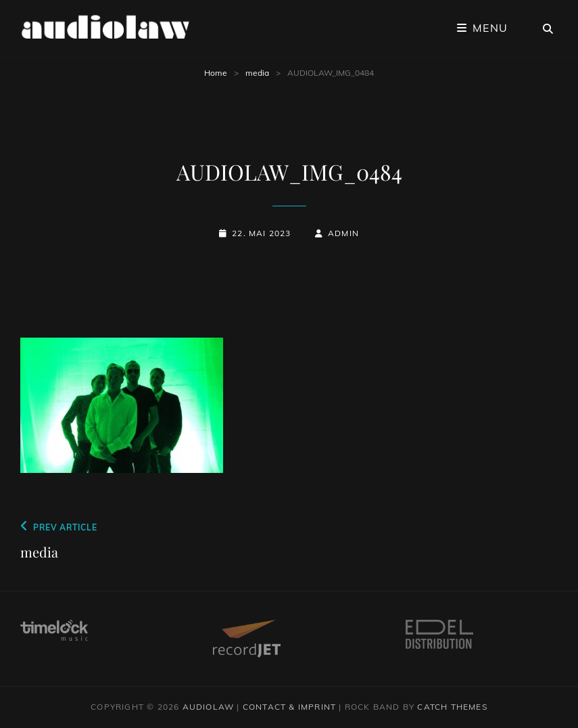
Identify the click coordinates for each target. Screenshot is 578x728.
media (257, 73)
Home (216, 73)
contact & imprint (289, 707)
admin (343, 233)
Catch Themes (452, 707)
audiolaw (209, 707)
